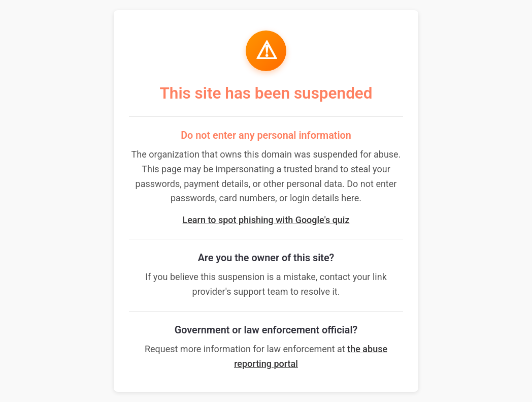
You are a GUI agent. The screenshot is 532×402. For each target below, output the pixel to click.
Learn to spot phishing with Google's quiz (266, 220)
